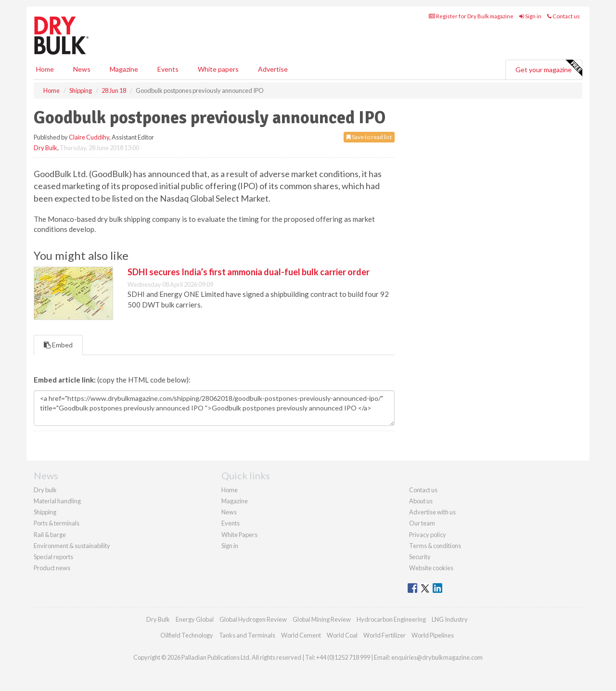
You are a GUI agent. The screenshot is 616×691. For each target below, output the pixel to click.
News (229, 512)
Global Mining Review (322, 619)
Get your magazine (549, 68)
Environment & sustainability (72, 546)
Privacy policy (428, 535)
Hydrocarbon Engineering (391, 619)
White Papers (239, 535)
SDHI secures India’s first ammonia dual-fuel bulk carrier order (249, 272)
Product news (52, 568)
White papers (218, 69)
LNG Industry (450, 619)
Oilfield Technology (187, 635)
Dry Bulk (45, 148)
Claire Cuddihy (89, 137)
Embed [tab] (58, 345)
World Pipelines (433, 635)
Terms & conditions (435, 546)
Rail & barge (50, 535)
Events (168, 69)
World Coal (342, 635)
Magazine (124, 69)
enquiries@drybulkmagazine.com (437, 657)
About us (421, 501)
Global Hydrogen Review (253, 619)
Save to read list (369, 137)
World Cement (301, 635)
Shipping (45, 512)
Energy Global (195, 619)
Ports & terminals (57, 523)
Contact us (564, 16)
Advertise (273, 69)
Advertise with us (432, 512)
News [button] (82, 69)
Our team (422, 523)
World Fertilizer (385, 635)
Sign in (530, 16)
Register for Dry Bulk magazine (471, 16)
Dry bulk (45, 490)
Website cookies (431, 568)
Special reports (53, 557)
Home (45, 69)
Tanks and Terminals (247, 635)
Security (420, 557)
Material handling (57, 501)
